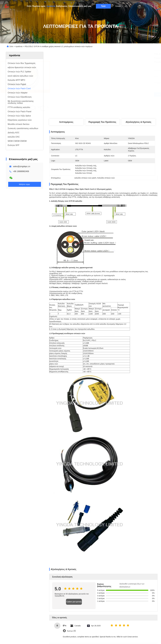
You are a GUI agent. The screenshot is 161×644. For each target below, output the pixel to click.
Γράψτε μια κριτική (74, 602)
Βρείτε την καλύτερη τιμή (115, 95)
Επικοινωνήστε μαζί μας (80, 6)
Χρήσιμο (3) (71, 631)
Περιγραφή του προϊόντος (102, 122)
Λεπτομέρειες (66, 122)
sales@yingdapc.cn (22, 166)
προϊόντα (51, 6)
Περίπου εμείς (39, 6)
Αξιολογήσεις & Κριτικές (138, 122)
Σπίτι (29, 6)
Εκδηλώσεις (62, 6)
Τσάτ (103, 6)
